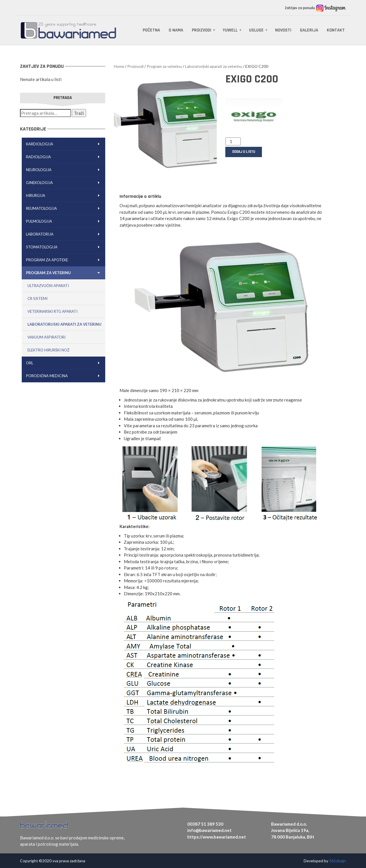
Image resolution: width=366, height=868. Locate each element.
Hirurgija (64, 195)
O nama (176, 30)
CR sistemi (37, 298)
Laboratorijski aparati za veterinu (64, 324)
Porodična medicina (64, 376)
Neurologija (64, 170)
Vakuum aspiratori (46, 337)
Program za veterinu (64, 273)
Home (119, 66)
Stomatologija (64, 247)
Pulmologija (64, 221)
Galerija (309, 30)
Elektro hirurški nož (48, 350)
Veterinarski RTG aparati (52, 311)
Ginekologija (64, 183)
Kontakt (336, 30)
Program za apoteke (64, 260)
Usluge (256, 30)
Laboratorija (64, 234)
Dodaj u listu (244, 152)
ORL (64, 363)
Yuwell (230, 30)
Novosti (283, 30)
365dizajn (338, 861)
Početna (151, 30)
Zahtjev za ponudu (300, 8)
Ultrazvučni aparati (48, 286)
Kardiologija (64, 144)
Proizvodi (202, 30)
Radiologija (64, 157)
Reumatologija (64, 208)
